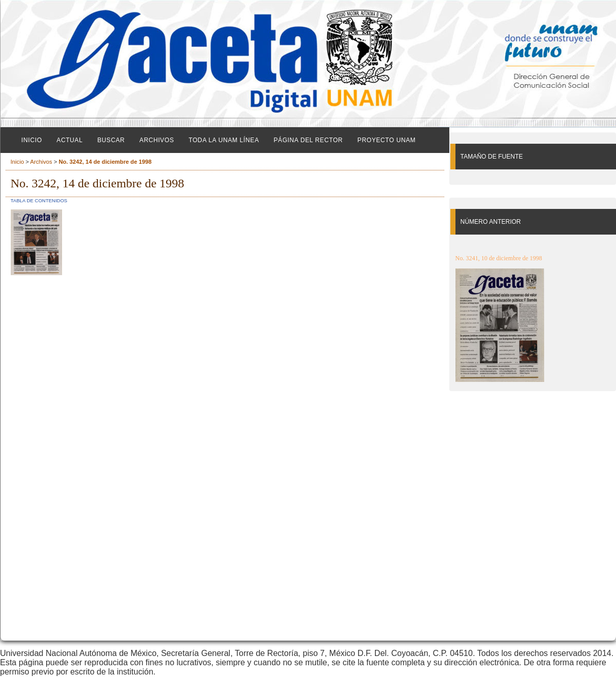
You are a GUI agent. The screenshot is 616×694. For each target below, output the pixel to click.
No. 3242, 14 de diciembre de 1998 (105, 162)
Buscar (111, 140)
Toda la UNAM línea (224, 140)
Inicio (32, 140)
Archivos (157, 140)
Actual (69, 140)
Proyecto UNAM (387, 140)
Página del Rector (308, 140)
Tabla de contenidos (39, 200)
